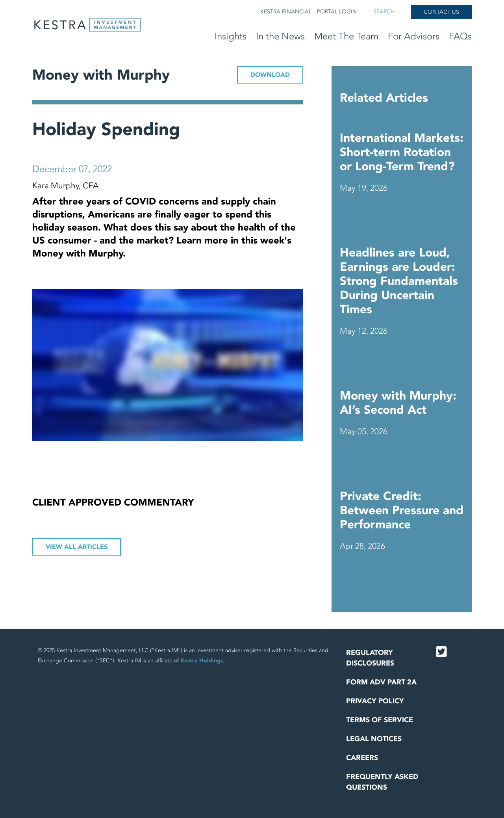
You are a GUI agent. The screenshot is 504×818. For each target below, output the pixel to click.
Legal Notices (374, 739)
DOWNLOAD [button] (270, 75)
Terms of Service (380, 720)
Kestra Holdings (202, 661)
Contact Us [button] (441, 12)
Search (384, 12)
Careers (362, 758)
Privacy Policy (375, 701)
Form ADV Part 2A (381, 682)
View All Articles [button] (77, 547)
